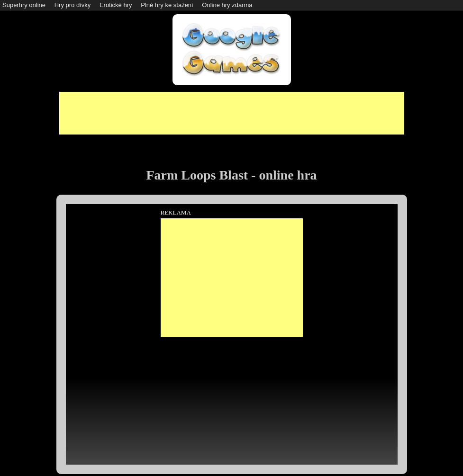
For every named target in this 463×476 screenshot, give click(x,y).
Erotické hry (116, 5)
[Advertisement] (232, 113)
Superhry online (24, 5)
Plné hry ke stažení (167, 5)
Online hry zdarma (227, 5)
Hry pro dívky (73, 5)
